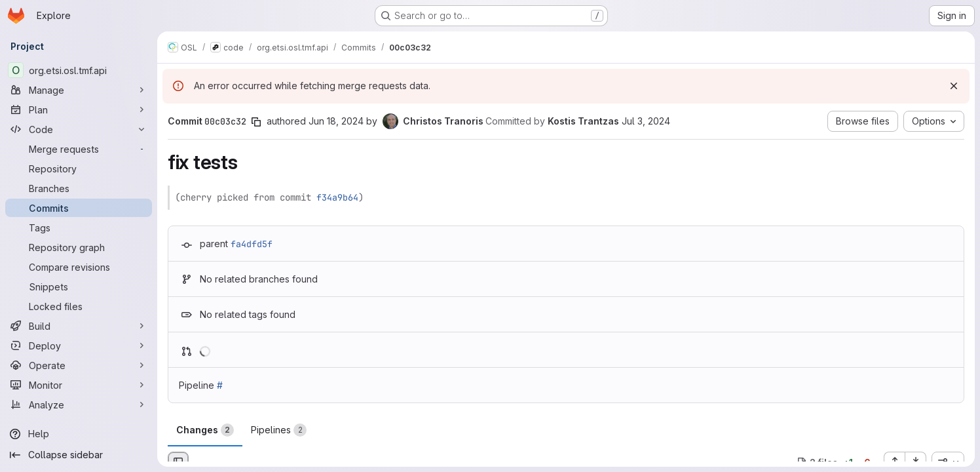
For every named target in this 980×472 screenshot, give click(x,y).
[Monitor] (79, 385)
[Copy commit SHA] (256, 122)
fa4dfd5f (252, 244)
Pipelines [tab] (279, 430)
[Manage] (79, 90)
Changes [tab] (205, 430)
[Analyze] (79, 404)
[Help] (79, 434)
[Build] (79, 326)
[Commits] (79, 208)
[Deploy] (79, 345)
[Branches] (79, 188)
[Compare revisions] (79, 267)
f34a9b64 (337, 197)
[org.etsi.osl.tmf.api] (79, 70)
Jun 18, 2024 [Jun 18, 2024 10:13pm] (336, 121)
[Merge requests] (79, 149)
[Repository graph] (79, 247)
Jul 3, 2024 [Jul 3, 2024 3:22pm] (646, 121)
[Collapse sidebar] (79, 455)
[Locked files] (79, 306)
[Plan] (79, 109)
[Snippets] (79, 286)
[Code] (79, 129)
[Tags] (79, 227)
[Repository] (79, 168)
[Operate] (79, 365)
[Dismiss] (954, 86)
